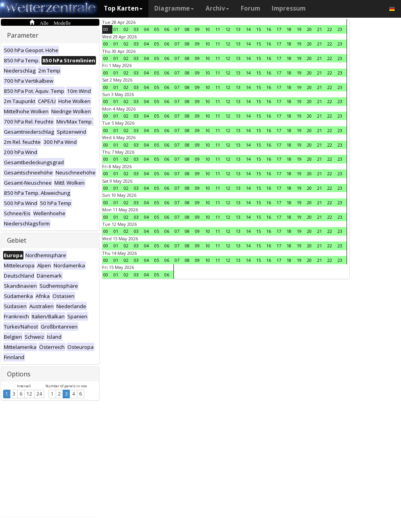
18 (289, 29)
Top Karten (123, 8)
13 (238, 29)
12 (29, 394)
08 (187, 29)
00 (106, 29)
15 (258, 29)
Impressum (289, 8)
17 (279, 29)
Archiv (217, 8)
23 (340, 29)
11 (218, 29)
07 (177, 29)
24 (39, 394)
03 (136, 29)
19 (299, 29)
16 (269, 29)
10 (208, 29)
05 (157, 29)
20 (309, 29)
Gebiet (17, 240)
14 (248, 29)
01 (116, 29)
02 (126, 29)
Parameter (23, 35)
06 (167, 29)
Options (19, 374)
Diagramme (174, 8)
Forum (250, 8)
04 (146, 29)
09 (197, 29)
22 (330, 29)
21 (320, 29)
